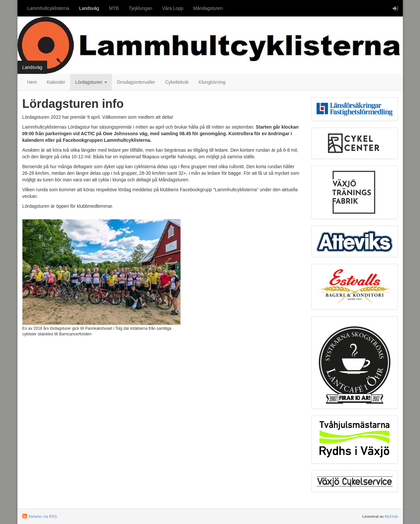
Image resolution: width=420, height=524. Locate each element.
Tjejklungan (140, 8)
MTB (114, 8)
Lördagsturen (91, 82)
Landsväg (89, 8)
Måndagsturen (208, 8)
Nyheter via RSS (43, 516)
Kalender (56, 82)
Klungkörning (212, 82)
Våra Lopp (173, 8)
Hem (32, 82)
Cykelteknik (177, 82)
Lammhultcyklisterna (48, 8)
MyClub (391, 516)
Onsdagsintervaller (136, 82)
